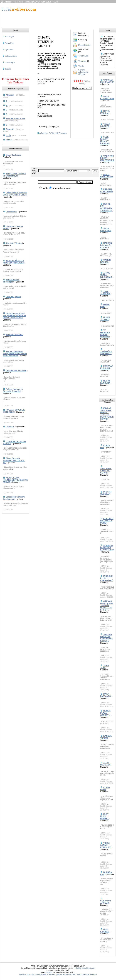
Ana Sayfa (9, 37)
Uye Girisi (9, 50)
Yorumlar (82, 61)
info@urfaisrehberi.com (85, 968)
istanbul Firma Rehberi (87, 974)
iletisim (8, 69)
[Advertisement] (60, 14)
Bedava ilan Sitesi (27, 974)
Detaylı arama (11, 56)
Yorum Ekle (83, 56)
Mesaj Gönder (84, 45)
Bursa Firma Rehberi (66, 974)
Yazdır (81, 66)
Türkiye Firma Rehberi (46, 974)
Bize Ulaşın (10, 62)
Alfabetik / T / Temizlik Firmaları (53, 133)
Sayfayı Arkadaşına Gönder (83, 72)
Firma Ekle (10, 43)
